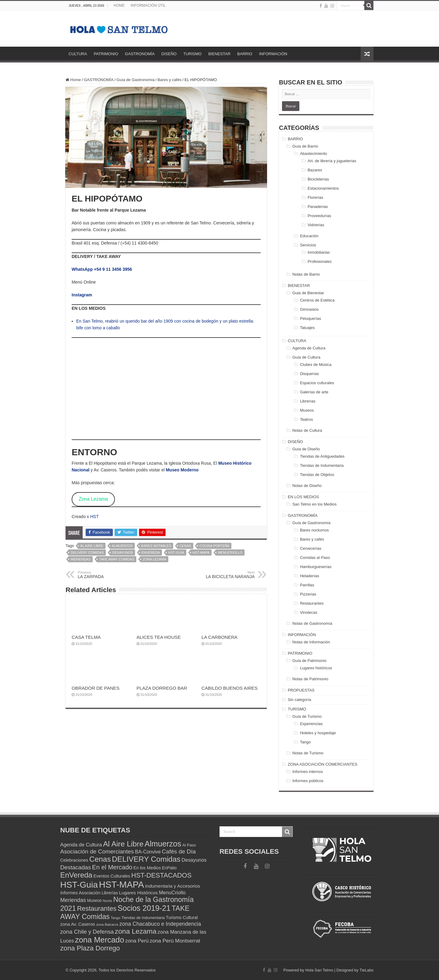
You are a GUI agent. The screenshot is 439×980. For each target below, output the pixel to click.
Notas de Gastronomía (312, 623)
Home (73, 80)
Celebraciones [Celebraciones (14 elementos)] (74, 860)
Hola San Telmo (319, 970)
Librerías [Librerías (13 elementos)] (110, 893)
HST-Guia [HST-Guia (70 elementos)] (79, 885)
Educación (309, 236)
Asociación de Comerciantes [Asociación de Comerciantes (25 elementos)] (97, 851)
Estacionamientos (323, 188)
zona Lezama (154, 559)
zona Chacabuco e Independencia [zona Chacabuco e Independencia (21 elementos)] (160, 924)
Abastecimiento (314, 154)
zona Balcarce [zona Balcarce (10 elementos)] (107, 925)
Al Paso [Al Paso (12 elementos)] (189, 845)
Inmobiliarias (319, 252)
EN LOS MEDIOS (303, 497)
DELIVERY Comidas (87, 553)
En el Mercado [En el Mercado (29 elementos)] (112, 867)
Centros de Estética (317, 300)
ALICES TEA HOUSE (159, 637)
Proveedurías (319, 216)
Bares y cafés (170, 80)
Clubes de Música (316, 365)
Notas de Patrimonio (310, 679)
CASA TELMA (86, 637)
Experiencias (311, 724)
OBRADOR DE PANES (96, 688)
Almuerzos (122, 546)
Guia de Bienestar (308, 293)
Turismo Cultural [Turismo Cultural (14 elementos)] (182, 917)
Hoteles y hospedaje (318, 733)
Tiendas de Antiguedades (322, 456)
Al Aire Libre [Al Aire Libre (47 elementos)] (123, 844)
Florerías (315, 197)
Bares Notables (156, 546)
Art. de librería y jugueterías (332, 161)
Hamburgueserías (316, 567)
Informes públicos (308, 781)
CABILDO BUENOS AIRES (230, 688)
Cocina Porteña (214, 546)
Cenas (185, 546)
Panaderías (318, 207)
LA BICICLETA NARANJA (223, 575)
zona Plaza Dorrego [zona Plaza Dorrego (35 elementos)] (90, 948)
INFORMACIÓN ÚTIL (148, 5)
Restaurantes (312, 603)
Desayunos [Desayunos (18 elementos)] (194, 860)
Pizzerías (308, 594)
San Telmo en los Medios (314, 504)
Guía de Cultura (306, 357)
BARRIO (245, 54)
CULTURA (78, 54)
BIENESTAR (219, 54)
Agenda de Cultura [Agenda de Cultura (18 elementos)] (81, 845)
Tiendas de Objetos (317, 475)
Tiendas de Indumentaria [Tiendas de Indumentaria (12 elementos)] (143, 918)
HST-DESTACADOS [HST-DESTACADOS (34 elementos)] (162, 875)
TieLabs (366, 970)
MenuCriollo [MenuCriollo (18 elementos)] (172, 892)
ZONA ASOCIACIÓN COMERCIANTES (323, 764)
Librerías (308, 401)
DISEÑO (169, 54)
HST (95, 517)
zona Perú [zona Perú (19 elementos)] (137, 941)
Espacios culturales (317, 383)
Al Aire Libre (92, 546)
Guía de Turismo (307, 716)
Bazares (315, 170)
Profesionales (320, 261)
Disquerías (309, 374)
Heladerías (310, 576)
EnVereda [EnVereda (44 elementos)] (76, 875)
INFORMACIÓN (273, 54)
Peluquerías (311, 318)
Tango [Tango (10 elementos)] (115, 918)
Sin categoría (300, 700)
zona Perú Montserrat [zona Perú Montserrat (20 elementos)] (175, 941)
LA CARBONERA (220, 637)
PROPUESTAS (301, 690)
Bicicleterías (318, 179)
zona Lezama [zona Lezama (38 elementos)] (136, 931)
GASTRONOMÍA (140, 54)
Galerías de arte (314, 392)
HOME (119, 5)
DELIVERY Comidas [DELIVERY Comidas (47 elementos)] (146, 859)
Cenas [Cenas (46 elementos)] (100, 859)
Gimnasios (309, 309)
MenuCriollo (230, 553)
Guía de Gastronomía (136, 80)
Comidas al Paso (315, 558)
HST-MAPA (201, 553)
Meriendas (81, 559)
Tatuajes (307, 328)
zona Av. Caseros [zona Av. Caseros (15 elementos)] (78, 924)
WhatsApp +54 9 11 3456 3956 (102, 269)
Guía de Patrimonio (309, 661)
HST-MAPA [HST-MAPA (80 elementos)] (121, 884)
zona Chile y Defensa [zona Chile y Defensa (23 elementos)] (87, 932)
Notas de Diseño (307, 486)
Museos (307, 410)
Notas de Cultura (307, 430)
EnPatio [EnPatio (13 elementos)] (169, 868)
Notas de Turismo (308, 753)
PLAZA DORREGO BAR (162, 688)
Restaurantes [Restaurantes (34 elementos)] (97, 908)
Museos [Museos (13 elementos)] (94, 901)
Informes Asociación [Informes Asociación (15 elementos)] (80, 893)
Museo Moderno (182, 470)
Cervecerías (311, 548)
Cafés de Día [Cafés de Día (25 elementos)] (179, 851)
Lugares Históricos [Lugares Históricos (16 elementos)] (138, 893)
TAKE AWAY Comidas (117, 559)
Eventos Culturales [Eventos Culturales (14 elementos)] (112, 876)
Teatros (307, 419)
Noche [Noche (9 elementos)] (107, 901)
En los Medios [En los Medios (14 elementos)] (147, 868)
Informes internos (308, 772)
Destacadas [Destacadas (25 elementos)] (76, 867)
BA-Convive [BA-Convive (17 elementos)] (148, 852)
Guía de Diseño (306, 449)
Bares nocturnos (314, 530)
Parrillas (307, 585)
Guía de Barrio (305, 146)
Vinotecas (309, 612)
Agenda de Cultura (309, 348)
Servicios (308, 245)
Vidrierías (316, 225)
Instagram (82, 295)
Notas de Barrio (306, 274)
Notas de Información (311, 642)
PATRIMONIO (106, 54)
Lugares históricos (316, 668)
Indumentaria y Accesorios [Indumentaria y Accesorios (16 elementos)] (173, 886)
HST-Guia (176, 553)
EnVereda (151, 553)
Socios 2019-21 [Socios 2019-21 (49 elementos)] (144, 908)
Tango (305, 742)
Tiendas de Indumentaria (322, 465)
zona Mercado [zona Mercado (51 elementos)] (100, 940)
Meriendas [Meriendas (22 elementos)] (73, 900)
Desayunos (123, 553)
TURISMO (192, 54)
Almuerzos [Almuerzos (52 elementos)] (163, 844)
